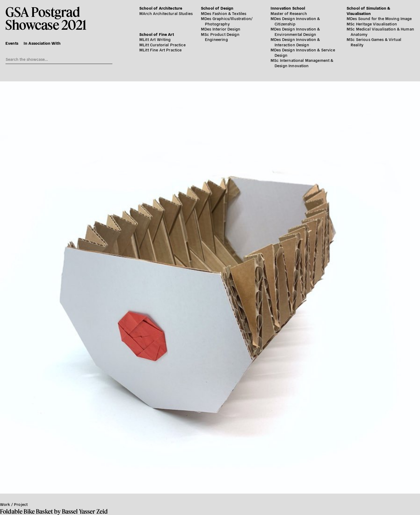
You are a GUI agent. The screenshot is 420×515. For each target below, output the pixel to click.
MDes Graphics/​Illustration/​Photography (227, 21)
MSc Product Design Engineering (220, 37)
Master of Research (289, 13)
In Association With (42, 43)
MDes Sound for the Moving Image (379, 18)
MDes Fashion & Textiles (224, 13)
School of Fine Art (157, 34)
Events (12, 43)
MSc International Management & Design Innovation (302, 63)
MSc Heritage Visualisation (372, 24)
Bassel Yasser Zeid (85, 511)
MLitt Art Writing (155, 39)
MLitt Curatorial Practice (162, 45)
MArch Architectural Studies (166, 13)
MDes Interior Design (221, 29)
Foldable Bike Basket (27, 511)
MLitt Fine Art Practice (160, 50)
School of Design (217, 8)
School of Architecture (161, 8)
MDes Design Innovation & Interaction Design (295, 42)
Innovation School (288, 8)
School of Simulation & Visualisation (368, 11)
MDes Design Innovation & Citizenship (295, 21)
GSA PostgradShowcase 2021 (46, 18)
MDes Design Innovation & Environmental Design (295, 31)
